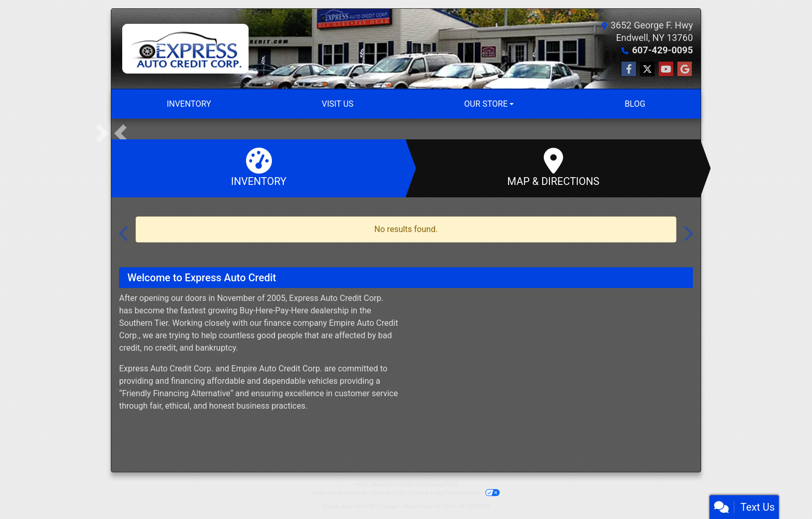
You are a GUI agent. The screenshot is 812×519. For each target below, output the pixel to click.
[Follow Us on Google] (685, 69)
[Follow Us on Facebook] (629, 69)
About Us (382, 485)
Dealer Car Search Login (340, 493)
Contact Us (409, 485)
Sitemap (420, 493)
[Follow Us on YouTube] (666, 69)
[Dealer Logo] (185, 49)
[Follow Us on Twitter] (647, 69)
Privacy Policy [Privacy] (442, 485)
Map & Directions (553, 168)
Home (361, 485)
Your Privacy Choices (466, 493)
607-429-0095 (663, 50)
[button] (120, 133)
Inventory (259, 168)
